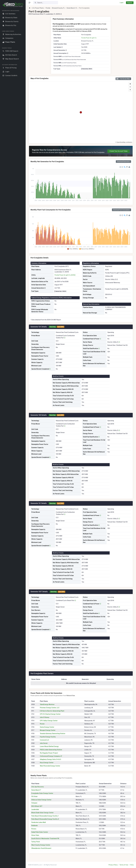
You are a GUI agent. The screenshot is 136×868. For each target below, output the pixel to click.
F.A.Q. (132, 865)
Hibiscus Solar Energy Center (41, 800)
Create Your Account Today (119, 151)
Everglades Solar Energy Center (42, 793)
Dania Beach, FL (72, 8)
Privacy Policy (113, 865)
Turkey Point (36, 842)
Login (122, 3)
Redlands (34, 826)
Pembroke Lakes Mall (39, 822)
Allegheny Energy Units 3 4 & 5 (50, 759)
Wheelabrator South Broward (41, 848)
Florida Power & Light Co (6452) (65, 275)
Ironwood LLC (44, 740)
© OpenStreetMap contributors (124, 142)
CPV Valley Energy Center (49, 721)
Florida (48, 8)
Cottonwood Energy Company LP (51, 756)
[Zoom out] (130, 87)
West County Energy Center (41, 845)
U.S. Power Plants (38, 8)
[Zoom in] (130, 84)
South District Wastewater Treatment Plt (45, 839)
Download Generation (123, 162)
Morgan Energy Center (48, 730)
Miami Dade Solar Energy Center (42, 813)
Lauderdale (35, 809)
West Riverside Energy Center (50, 766)
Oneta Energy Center (47, 727)
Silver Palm (35, 835)
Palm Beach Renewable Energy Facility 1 (45, 816)
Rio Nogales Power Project (49, 753)
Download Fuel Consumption (121, 210)
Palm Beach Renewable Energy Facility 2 (45, 819)
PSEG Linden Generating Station (51, 750)
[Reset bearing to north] (130, 90)
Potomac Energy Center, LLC (50, 708)
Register (130, 3)
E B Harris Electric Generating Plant (52, 711)
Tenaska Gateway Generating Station (53, 734)
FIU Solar (34, 796)
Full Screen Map (123, 79)
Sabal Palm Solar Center (40, 832)
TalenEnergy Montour (47, 704)
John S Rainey (45, 717)
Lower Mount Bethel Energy (49, 746)
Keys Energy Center (47, 763)
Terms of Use (124, 865)
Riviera (34, 829)
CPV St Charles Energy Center (50, 714)
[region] (13, 437)
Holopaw (34, 803)
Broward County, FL (58, 8)
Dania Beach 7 (36, 790)
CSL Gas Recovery (38, 787)
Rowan (42, 724)
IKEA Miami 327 (37, 806)
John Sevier (44, 743)
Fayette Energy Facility (48, 737)
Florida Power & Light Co (89, 38)
